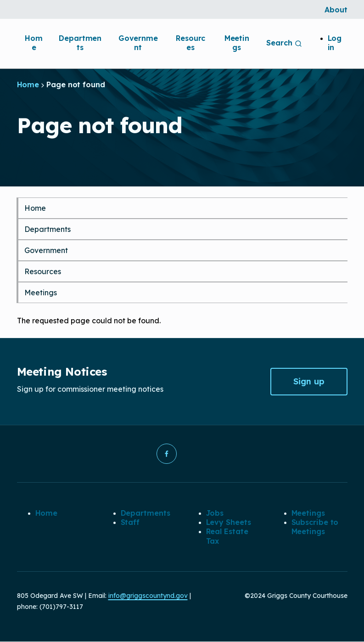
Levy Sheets (229, 522)
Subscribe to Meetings (315, 527)
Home (34, 43)
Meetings (237, 43)
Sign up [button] (309, 381)
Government (138, 43)
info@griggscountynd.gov (148, 596)
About (336, 10)
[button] (167, 454)
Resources (190, 43)
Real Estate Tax (227, 536)
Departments (80, 43)
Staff (130, 522)
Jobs (215, 513)
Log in (335, 43)
